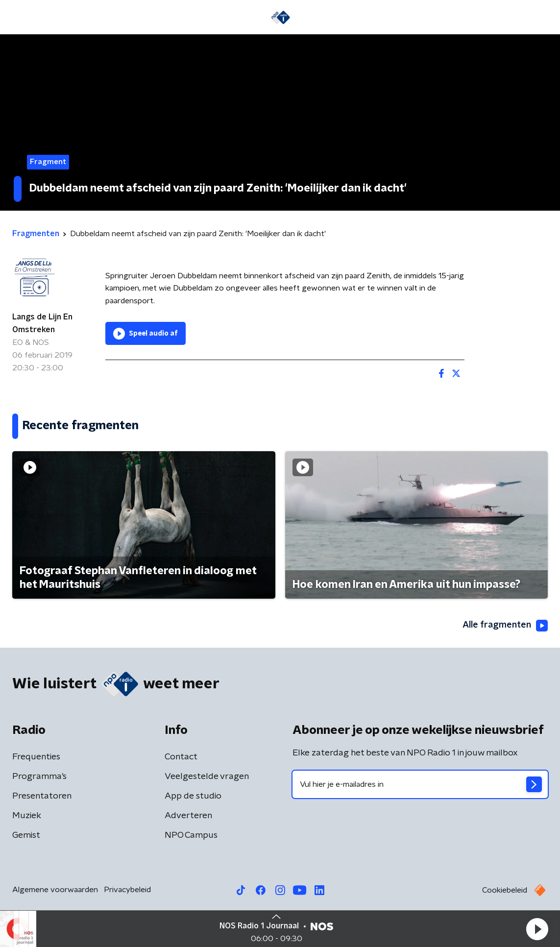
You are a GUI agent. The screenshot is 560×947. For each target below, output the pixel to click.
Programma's (39, 777)
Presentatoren (42, 796)
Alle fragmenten (505, 626)
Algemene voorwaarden (55, 890)
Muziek (27, 816)
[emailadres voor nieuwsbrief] (420, 784)
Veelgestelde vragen (207, 777)
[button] (537, 929)
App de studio (193, 796)
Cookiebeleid (505, 890)
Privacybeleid (127, 890)
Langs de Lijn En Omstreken (42, 323)
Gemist (26, 835)
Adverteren (188, 816)
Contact (181, 757)
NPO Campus (191, 835)
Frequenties (36, 757)
